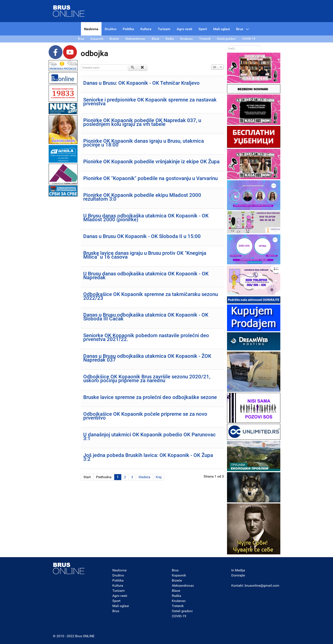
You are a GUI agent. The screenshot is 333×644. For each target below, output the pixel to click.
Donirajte (238, 575)
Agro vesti (120, 596)
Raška (176, 596)
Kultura (118, 586)
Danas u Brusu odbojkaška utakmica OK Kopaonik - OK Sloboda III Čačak (146, 317)
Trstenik (178, 606)
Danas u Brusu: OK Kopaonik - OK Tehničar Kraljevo (141, 83)
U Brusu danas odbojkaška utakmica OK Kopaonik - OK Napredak (146, 276)
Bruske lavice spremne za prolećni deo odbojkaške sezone (150, 397)
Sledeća (144, 477)
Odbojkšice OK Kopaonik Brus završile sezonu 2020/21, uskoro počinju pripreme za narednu (147, 379)
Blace (176, 591)
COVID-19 (179, 616)
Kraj (159, 477)
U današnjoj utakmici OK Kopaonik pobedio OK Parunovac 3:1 (150, 437)
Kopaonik (179, 575)
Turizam (119, 591)
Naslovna (119, 570)
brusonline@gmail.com (262, 586)
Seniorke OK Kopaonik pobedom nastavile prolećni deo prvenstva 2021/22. (146, 337)
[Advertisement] (63, 261)
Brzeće (177, 580)
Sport (116, 601)
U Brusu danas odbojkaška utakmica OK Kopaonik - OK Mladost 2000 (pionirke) (146, 218)
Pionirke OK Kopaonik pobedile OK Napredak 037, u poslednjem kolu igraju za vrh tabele (142, 122)
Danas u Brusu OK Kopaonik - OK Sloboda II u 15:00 (142, 236)
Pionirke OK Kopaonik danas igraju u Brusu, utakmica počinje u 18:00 (144, 143)
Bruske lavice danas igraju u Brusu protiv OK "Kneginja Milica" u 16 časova (145, 255)
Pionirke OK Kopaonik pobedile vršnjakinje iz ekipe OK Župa (151, 162)
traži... (227, 45)
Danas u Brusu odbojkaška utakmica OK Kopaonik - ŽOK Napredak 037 (147, 358)
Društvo (118, 575)
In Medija (238, 570)
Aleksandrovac (183, 586)
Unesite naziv (81, 64)
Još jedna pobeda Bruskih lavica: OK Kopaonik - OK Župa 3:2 (148, 457)
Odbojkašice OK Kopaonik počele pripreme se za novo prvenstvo (145, 416)
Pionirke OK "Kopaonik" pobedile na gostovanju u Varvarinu (150, 178)
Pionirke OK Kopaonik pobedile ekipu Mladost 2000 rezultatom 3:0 (142, 197)
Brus (116, 611)
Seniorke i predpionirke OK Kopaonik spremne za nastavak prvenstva (150, 102)
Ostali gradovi (182, 611)
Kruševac (179, 601)
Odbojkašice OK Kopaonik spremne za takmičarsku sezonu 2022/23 (151, 296)
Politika (118, 580)
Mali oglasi (121, 606)
